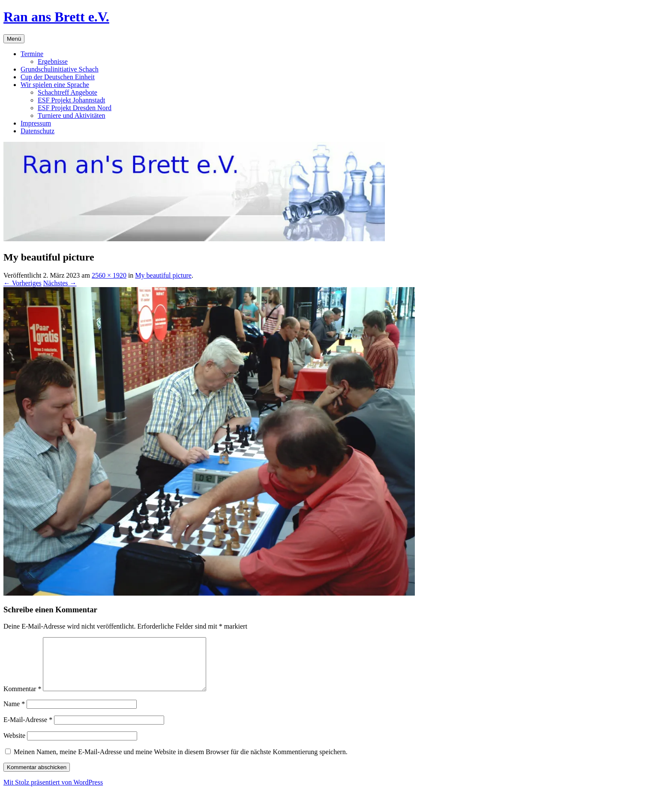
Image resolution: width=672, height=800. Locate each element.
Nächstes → (60, 283)
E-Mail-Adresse (28, 730)
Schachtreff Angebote (67, 92)
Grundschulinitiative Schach (60, 69)
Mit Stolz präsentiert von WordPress (53, 793)
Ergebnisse (53, 61)
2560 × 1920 (109, 275)
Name (14, 714)
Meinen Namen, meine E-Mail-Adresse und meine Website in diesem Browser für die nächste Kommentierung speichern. (181, 762)
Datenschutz (37, 131)
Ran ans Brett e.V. (56, 17)
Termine (32, 54)
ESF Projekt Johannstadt (71, 100)
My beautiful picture (163, 275)
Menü (14, 39)
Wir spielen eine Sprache (55, 85)
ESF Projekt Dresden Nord (75, 108)
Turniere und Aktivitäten (72, 115)
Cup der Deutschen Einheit (58, 77)
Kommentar (22, 699)
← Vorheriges (22, 283)
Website (14, 746)
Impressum (36, 123)
